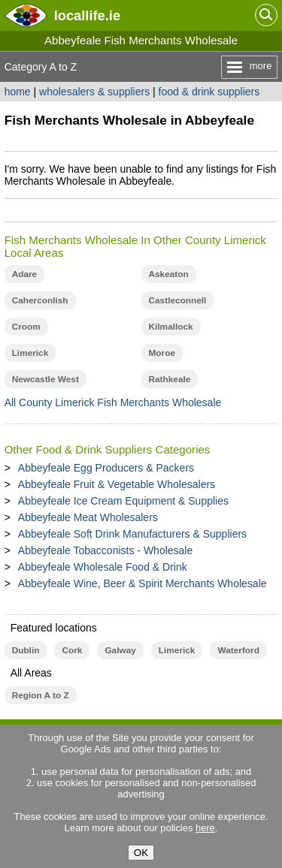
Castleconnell (178, 300)
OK (141, 853)
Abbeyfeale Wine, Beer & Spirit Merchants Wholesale (143, 583)
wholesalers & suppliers (94, 92)
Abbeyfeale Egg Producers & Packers (106, 468)
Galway (120, 650)
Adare (25, 274)
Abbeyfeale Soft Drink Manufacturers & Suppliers (132, 534)
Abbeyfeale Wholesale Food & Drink (103, 567)
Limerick (30, 353)
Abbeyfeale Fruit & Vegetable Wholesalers (117, 484)
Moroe (162, 353)
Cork (72, 650)
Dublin (26, 650)
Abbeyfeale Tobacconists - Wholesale (105, 550)
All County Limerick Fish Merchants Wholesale (113, 402)
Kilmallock (171, 327)
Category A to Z (41, 67)
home (18, 92)
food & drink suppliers (209, 92)
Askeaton (169, 274)
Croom (26, 327)
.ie (87, 15)
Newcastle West (45, 379)
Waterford (238, 650)
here (205, 828)
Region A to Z (41, 695)
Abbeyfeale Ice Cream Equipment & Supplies (123, 501)
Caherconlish (40, 300)
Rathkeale (170, 379)
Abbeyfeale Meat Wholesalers (88, 517)
